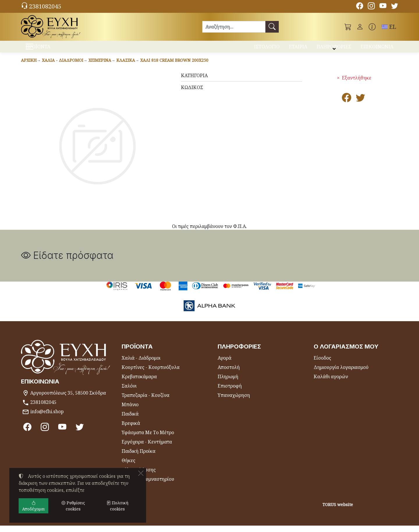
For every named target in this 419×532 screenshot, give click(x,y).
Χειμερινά (100, 67)
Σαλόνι (129, 392)
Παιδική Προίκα (139, 457)
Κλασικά (126, 67)
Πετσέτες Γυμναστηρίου (148, 485)
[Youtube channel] (383, 7)
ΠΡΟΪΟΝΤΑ (53, 50)
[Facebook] (360, 7)
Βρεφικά (131, 430)
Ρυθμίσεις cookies (44, 524)
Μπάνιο (130, 411)
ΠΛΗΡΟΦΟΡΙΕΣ (334, 49)
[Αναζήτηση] (234, 27)
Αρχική (29, 67)
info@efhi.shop (47, 418)
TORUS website (338, 511)
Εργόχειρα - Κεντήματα (147, 448)
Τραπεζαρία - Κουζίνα (145, 402)
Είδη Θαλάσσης (139, 476)
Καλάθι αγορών (331, 383)
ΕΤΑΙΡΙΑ (298, 49)
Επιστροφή (230, 392)
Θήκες (128, 467)
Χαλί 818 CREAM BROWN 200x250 (174, 67)
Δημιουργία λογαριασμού (341, 374)
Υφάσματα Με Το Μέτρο (148, 439)
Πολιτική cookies (117, 506)
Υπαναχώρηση (234, 402)
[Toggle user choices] (360, 27)
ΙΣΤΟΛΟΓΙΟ (267, 49)
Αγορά (224, 364)
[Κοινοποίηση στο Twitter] (361, 106)
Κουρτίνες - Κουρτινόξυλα (151, 374)
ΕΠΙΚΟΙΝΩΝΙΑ (377, 49)
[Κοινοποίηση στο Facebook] (347, 106)
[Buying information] (372, 27)
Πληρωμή (228, 383)
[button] (348, 27)
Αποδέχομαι (33, 506)
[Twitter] (395, 7)
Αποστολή (229, 374)
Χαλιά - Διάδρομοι (63, 67)
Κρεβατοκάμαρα (139, 383)
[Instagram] (371, 7)
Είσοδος (322, 364)
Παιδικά (130, 420)
